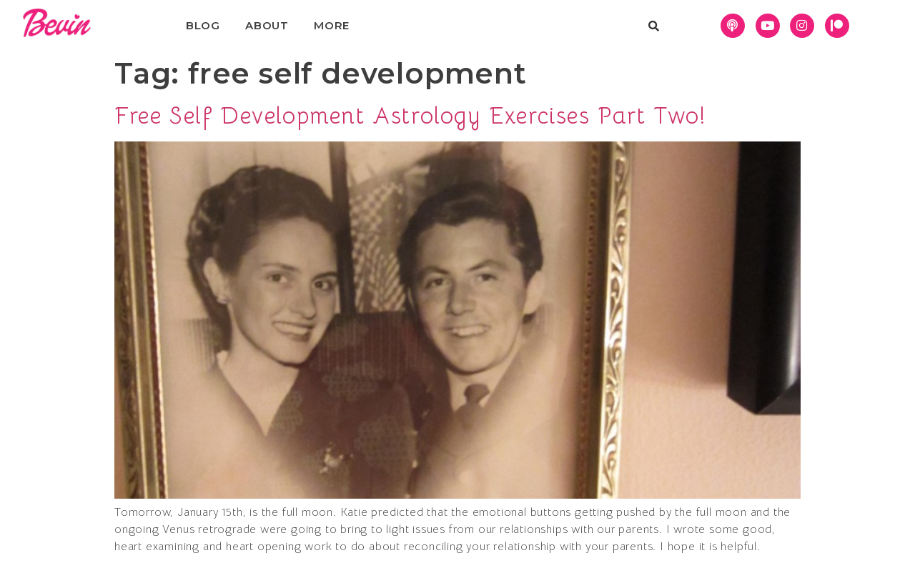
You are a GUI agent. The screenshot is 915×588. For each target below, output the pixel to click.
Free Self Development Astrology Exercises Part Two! (411, 116)
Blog (203, 25)
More (332, 25)
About (267, 25)
